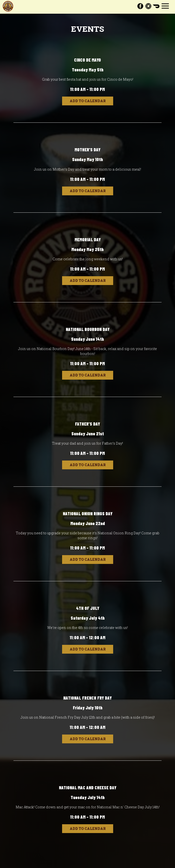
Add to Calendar (88, 101)
